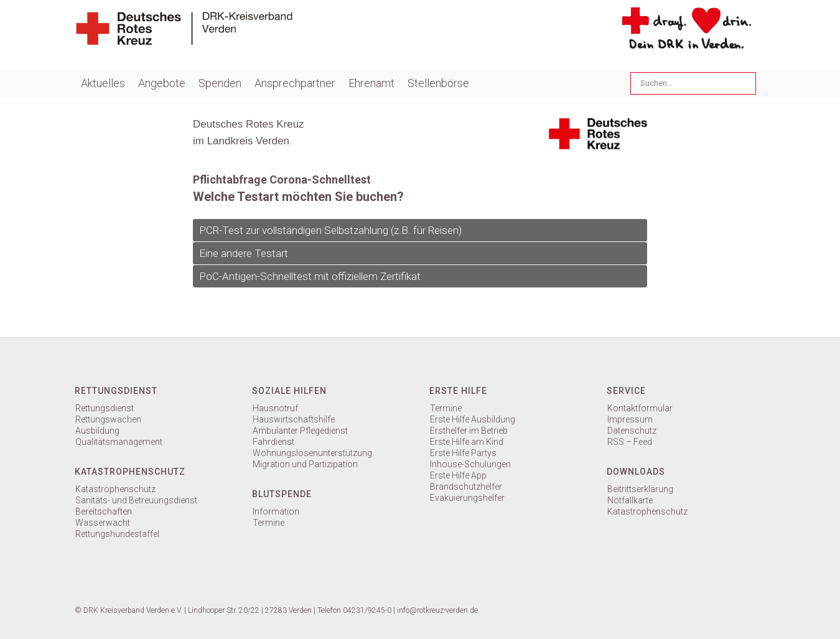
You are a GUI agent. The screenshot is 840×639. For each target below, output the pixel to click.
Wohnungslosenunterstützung (312, 453)
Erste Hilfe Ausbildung (473, 419)
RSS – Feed (630, 442)
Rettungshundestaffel (117, 534)
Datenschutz (632, 431)
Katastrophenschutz (115, 489)
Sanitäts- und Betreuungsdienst (136, 500)
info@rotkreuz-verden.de (437, 610)
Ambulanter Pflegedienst (300, 431)
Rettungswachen (108, 419)
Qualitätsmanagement (119, 442)
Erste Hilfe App (458, 475)
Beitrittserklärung (640, 489)
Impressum (630, 419)
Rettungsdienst (105, 408)
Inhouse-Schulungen (470, 464)
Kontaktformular (640, 408)
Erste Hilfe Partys (463, 453)
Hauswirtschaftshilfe (294, 419)
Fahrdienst (273, 442)
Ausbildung (97, 431)
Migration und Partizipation (305, 464)
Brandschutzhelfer (466, 487)
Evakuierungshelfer (467, 498)
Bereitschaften (104, 511)
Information (276, 511)
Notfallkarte (630, 500)
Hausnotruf (275, 408)
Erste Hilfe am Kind (467, 442)
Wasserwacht (103, 523)
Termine (268, 523)
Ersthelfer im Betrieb (469, 431)
